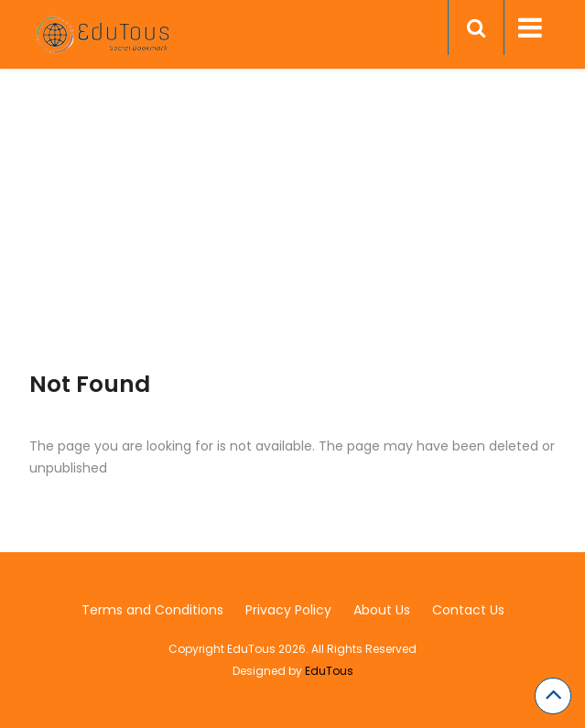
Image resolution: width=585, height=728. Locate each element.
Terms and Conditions (152, 610)
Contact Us (468, 610)
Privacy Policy (288, 610)
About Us (382, 610)
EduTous (329, 671)
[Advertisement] (292, 243)
